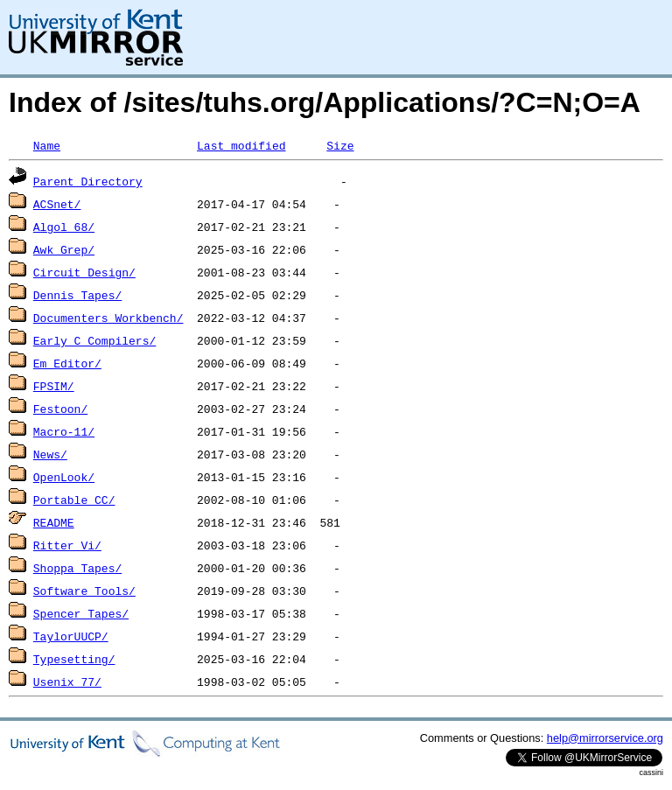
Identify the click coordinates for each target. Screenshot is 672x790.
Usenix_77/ (67, 682)
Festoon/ (60, 409)
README (54, 522)
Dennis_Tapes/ (77, 295)
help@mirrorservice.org (605, 738)
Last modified (241, 145)
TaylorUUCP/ (71, 636)
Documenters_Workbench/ (108, 318)
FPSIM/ (54, 386)
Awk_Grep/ (64, 249)
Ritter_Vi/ (67, 545)
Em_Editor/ (67, 363)
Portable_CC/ (74, 500)
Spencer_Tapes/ (81, 613)
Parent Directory (88, 181)
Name (47, 145)
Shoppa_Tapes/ (77, 568)
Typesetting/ (74, 659)
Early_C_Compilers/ (94, 340)
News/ (50, 454)
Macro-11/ (64, 431)
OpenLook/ (64, 477)
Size (340, 145)
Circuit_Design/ (84, 272)
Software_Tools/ (84, 591)
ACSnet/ (57, 204)
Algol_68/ (64, 227)
